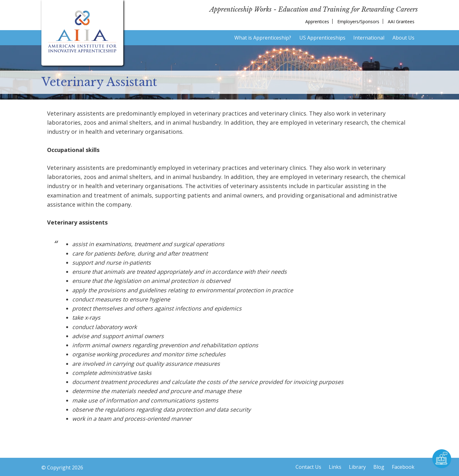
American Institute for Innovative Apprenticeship (82, 31)
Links (335, 467)
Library (357, 467)
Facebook (403, 467)
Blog (379, 467)
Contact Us (308, 467)
